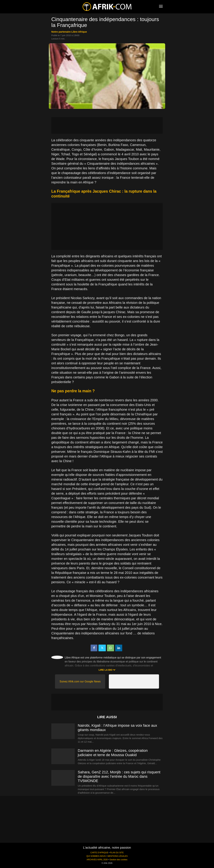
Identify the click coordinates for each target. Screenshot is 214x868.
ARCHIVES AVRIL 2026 (97, 860)
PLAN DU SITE (117, 853)
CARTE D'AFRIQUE (99, 853)
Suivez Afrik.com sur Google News (80, 681)
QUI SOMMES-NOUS (96, 856)
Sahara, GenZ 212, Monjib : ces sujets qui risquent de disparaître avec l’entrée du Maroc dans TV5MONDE (119, 776)
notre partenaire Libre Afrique (69, 32)
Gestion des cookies (118, 860)
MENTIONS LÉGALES (118, 856)
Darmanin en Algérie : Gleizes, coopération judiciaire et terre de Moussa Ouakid (113, 753)
